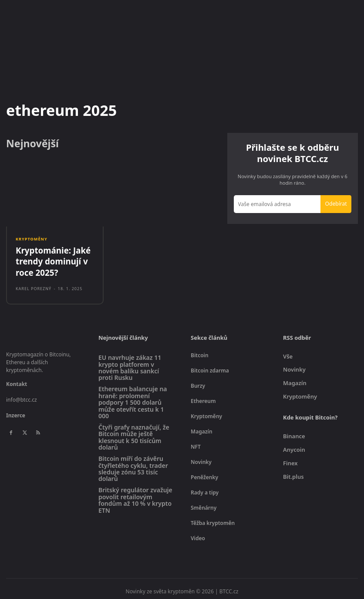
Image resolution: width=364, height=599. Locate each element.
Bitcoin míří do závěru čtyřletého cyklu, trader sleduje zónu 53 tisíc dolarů (133, 464)
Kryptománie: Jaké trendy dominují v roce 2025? (50, 259)
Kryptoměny (31, 239)
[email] (278, 204)
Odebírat (336, 204)
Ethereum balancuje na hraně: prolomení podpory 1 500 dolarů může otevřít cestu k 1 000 (133, 398)
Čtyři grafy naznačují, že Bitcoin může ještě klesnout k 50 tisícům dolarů (134, 433)
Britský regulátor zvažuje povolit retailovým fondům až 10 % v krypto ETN (135, 496)
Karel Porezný (34, 284)
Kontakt (17, 380)
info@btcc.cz (22, 395)
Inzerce (16, 411)
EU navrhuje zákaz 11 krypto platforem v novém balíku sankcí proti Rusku (130, 363)
